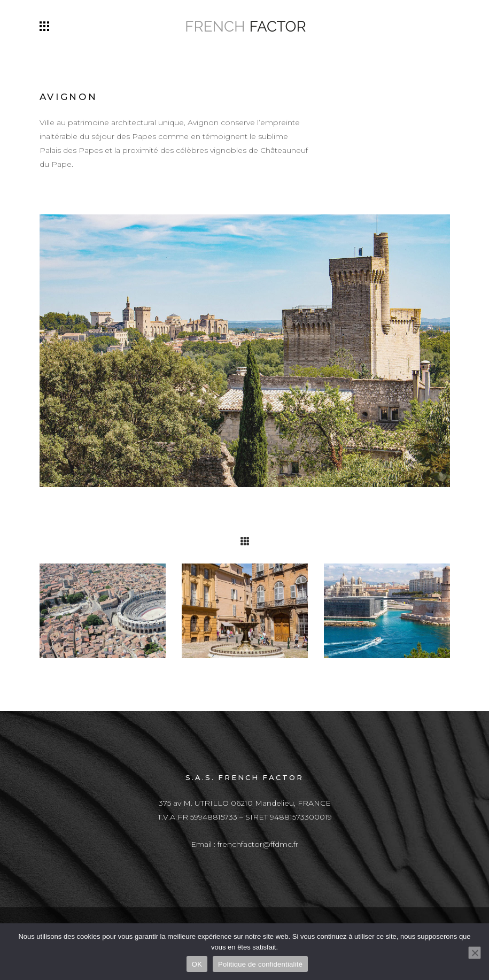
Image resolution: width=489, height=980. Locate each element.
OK (197, 964)
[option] (103, 611)
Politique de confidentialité (260, 964)
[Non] (475, 953)
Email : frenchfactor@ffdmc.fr (244, 844)
